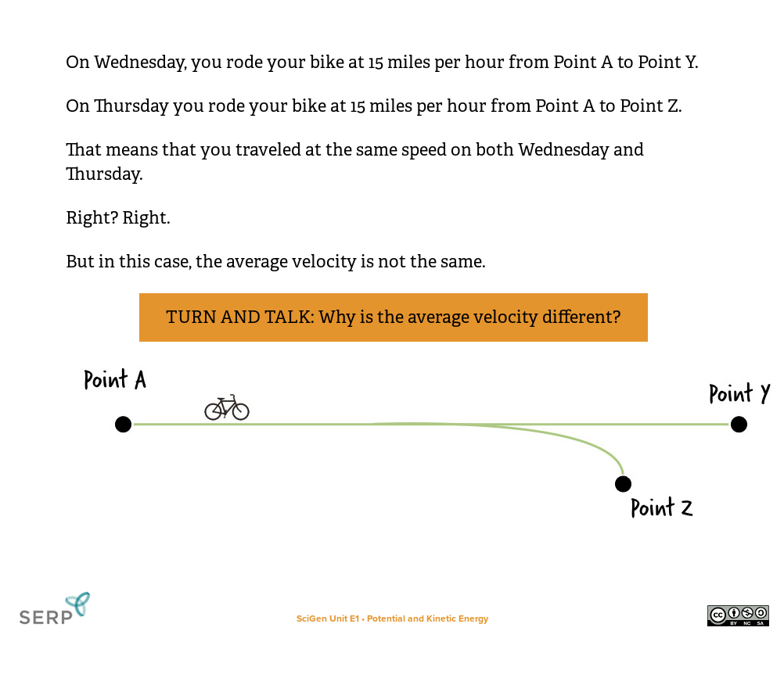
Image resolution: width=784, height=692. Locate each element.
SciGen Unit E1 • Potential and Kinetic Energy (392, 618)
